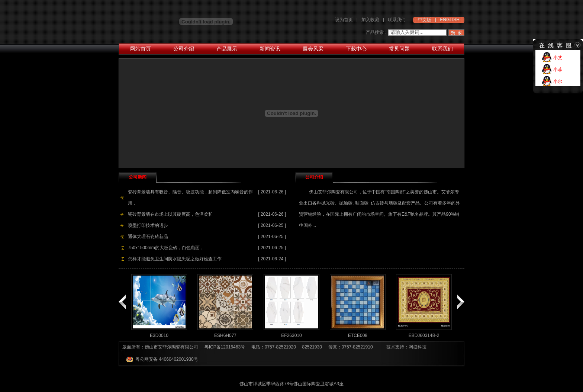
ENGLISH (450, 20)
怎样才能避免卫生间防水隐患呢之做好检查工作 (175, 259)
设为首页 (344, 20)
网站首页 (141, 49)
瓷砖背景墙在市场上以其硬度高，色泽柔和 (170, 214)
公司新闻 (138, 177)
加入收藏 (370, 20)
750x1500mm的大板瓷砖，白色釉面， (166, 248)
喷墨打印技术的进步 (148, 225)
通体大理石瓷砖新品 (148, 237)
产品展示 (227, 49)
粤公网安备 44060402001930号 (167, 359)
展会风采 (313, 49)
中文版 (425, 20)
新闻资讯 (270, 49)
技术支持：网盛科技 (406, 347)
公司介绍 (184, 49)
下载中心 (356, 49)
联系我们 (397, 20)
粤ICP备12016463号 (225, 347)
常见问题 (399, 49)
